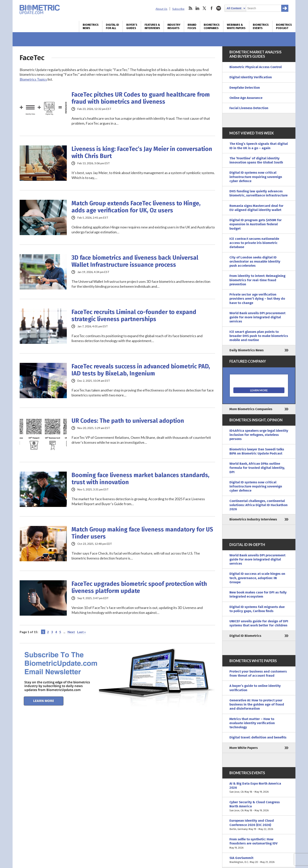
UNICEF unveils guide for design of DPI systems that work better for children (259, 623)
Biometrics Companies (212, 26)
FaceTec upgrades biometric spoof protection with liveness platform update (139, 587)
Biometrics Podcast (284, 26)
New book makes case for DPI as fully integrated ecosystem (258, 594)
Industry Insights (174, 26)
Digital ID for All (112, 26)
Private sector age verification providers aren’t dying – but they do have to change (257, 299)
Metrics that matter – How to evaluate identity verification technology (252, 723)
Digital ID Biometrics (245, 636)
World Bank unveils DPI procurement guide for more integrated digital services (257, 317)
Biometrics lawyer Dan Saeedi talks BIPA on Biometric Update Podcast (257, 451)
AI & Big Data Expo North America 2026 (259, 788)
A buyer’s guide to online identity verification (255, 688)
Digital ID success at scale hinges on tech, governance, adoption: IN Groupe (257, 578)
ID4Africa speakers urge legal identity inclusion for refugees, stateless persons (259, 435)
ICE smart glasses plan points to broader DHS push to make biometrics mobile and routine (259, 336)
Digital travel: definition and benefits (258, 737)
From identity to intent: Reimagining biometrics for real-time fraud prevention (257, 280)
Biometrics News (91, 26)
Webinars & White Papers (236, 26)
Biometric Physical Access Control (256, 67)
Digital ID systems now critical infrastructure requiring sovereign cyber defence (256, 177)
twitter (204, 8)
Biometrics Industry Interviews (253, 519)
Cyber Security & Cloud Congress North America (259, 806)
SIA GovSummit (259, 860)
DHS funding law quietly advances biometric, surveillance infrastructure (258, 193)
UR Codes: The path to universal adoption (128, 421)
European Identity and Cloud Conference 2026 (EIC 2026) (259, 825)
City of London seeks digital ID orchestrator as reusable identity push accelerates (255, 262)
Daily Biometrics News (247, 350)
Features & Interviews (152, 26)
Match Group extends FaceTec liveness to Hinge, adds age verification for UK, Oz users (136, 207)
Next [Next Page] (71, 632)
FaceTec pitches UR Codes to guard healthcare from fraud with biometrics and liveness (141, 98)
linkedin (197, 8)
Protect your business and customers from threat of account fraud (258, 674)
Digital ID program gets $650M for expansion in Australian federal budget (256, 224)
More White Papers (244, 748)
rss (190, 8)
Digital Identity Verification (251, 77)
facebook (212, 8)
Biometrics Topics (33, 79)
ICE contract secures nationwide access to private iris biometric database (254, 243)
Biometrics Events (261, 26)
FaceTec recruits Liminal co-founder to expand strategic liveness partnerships (134, 316)
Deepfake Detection (245, 88)
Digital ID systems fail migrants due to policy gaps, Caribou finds (257, 609)
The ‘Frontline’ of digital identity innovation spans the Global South (256, 160)
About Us (161, 9)
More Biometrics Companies (251, 409)
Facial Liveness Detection (249, 108)
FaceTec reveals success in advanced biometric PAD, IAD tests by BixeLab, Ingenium (141, 370)
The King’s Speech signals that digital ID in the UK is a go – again (259, 146)
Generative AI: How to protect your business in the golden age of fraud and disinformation (257, 705)
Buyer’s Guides (132, 26)
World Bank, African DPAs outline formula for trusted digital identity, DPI (257, 468)
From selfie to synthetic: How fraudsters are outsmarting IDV (259, 843)
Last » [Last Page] (82, 632)
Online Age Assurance (246, 98)
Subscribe (178, 9)
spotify (219, 8)
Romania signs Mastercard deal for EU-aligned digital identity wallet (256, 208)
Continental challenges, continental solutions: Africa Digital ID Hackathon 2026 (258, 505)
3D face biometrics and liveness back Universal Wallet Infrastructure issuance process (135, 261)
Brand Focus (192, 26)
